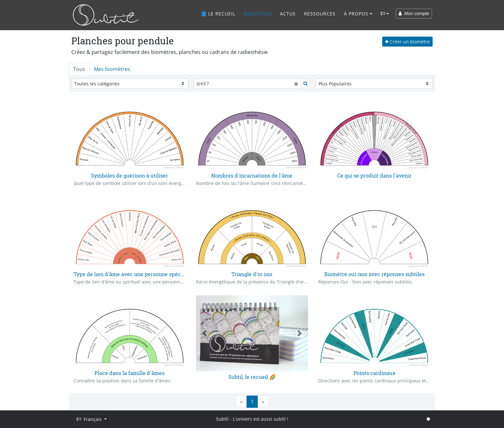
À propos (356, 14)
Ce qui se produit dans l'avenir (374, 175)
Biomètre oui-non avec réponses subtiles (374, 274)
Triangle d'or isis (252, 274)
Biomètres (258, 14)
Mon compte (414, 13)
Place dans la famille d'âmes (130, 373)
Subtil (222, 419)
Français (90, 419)
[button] (204, 333)
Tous (79, 69)
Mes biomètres (112, 69)
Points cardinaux (374, 373)
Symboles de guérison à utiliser (130, 175)
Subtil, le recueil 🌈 (252, 377)
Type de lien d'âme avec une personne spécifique (134, 274)
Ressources (320, 14)
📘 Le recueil (218, 14)
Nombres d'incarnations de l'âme (252, 175)
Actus (288, 14)
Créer (407, 42)
